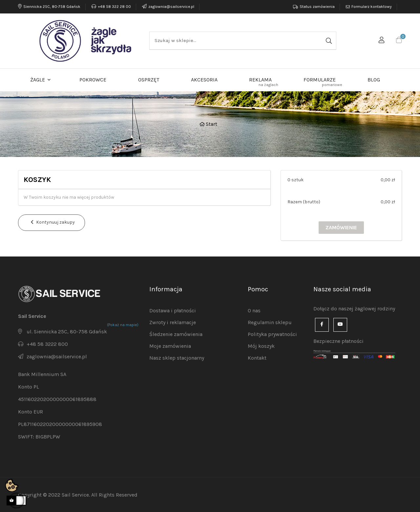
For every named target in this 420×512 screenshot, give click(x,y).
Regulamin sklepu (270, 322)
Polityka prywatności (272, 334)
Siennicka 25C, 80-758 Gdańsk (49, 7)
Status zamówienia (317, 7)
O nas (254, 311)
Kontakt (257, 358)
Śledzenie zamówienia (176, 334)
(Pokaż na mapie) (123, 325)
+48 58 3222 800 (47, 344)
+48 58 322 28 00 (111, 7)
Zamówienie (341, 227)
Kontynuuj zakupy (52, 222)
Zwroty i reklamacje (173, 322)
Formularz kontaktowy (372, 7)
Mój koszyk (261, 346)
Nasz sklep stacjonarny (177, 358)
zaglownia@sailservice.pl (168, 7)
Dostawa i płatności (173, 311)
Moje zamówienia (170, 346)
